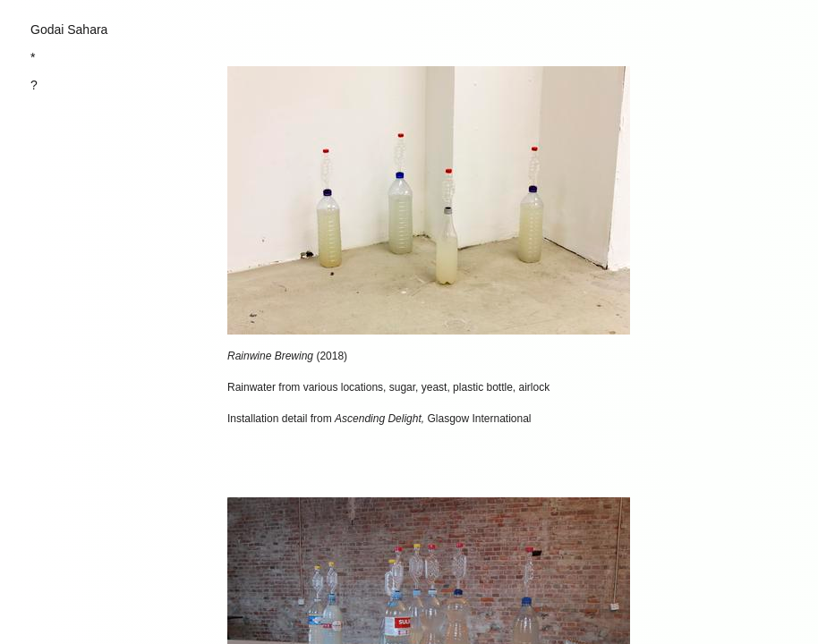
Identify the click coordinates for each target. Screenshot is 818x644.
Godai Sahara (69, 30)
